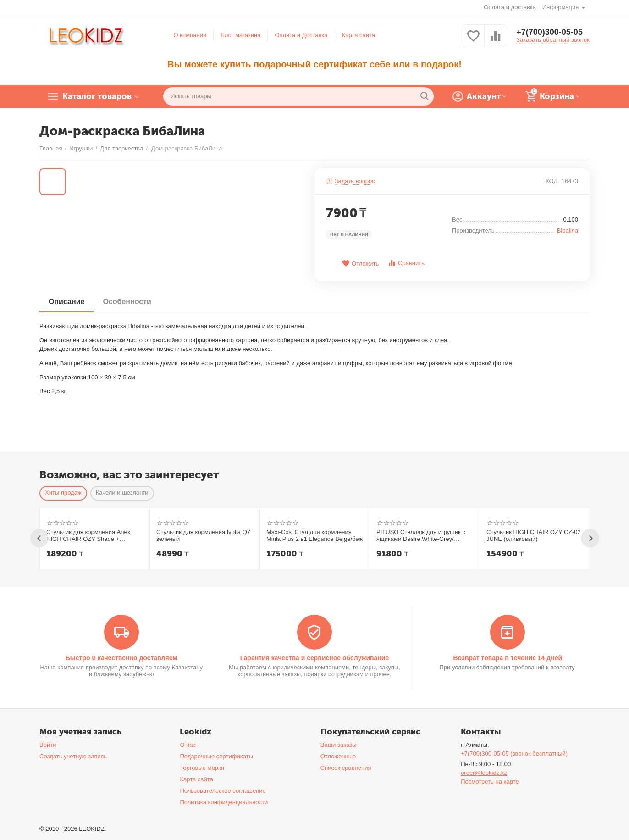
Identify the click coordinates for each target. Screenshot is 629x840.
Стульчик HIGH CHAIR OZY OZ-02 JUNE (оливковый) (534, 536)
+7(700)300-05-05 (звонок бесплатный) (514, 754)
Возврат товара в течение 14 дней (508, 658)
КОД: (552, 181)
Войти (48, 745)
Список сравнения (346, 768)
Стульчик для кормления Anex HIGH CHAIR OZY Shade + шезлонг (88, 536)
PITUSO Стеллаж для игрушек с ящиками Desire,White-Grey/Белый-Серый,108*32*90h (421, 536)
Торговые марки (202, 768)
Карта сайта (359, 35)
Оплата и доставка (510, 7)
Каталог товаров (97, 96)
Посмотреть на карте (490, 782)
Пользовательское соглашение (223, 791)
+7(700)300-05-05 (549, 32)
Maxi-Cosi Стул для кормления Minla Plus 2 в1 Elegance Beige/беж (314, 536)
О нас (188, 745)
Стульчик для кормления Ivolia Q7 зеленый (203, 536)
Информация (561, 7)
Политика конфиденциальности (224, 802)
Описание (66, 302)
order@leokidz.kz (484, 773)
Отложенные (338, 756)
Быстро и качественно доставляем (121, 658)
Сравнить (406, 263)
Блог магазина (240, 35)
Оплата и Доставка (301, 35)
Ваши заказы (339, 745)
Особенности (127, 302)
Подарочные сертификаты (216, 756)
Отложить (360, 264)
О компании (190, 35)
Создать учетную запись (73, 756)
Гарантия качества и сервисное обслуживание (314, 658)
